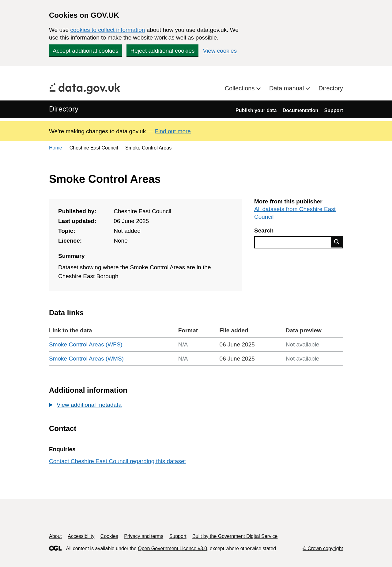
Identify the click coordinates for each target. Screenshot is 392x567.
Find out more (173, 131)
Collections (241, 88)
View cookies (220, 51)
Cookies (109, 536)
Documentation (300, 110)
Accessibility (81, 536)
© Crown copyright (323, 548)
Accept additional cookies (85, 51)
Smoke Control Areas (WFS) (86, 344)
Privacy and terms (144, 536)
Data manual (287, 88)
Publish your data (256, 110)
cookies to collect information (107, 30)
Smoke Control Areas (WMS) (86, 359)
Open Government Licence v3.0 (172, 548)
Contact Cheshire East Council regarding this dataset (117, 461)
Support (334, 110)
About (55, 536)
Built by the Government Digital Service (235, 536)
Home (56, 148)
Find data (337, 242)
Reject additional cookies (162, 51)
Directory (331, 88)
